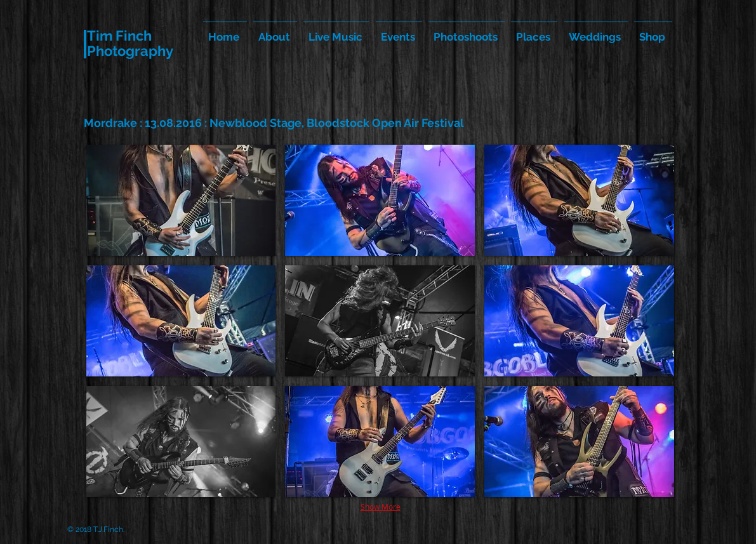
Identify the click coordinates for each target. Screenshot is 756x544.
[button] (181, 200)
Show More (381, 507)
